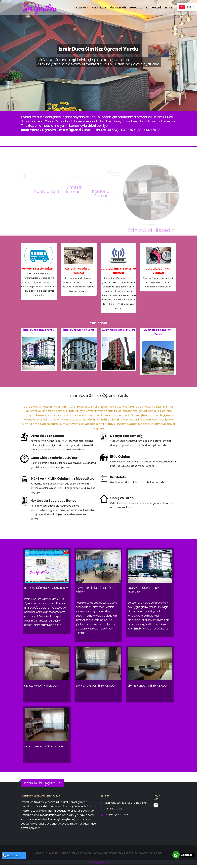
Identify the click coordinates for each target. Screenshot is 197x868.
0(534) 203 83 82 (121, 130)
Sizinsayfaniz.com (99, 863)
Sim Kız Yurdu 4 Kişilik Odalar (44, 746)
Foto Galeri (153, 8)
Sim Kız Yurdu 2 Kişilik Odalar (95, 686)
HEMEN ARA (11, 855)
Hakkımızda (99, 8)
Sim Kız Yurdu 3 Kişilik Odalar (147, 686)
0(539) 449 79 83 (147, 130)
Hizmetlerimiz (118, 8)
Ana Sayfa (82, 8)
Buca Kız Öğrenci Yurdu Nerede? (46, 588)
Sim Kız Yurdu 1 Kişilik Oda (41, 686)
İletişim (169, 8)
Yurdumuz (136, 8)
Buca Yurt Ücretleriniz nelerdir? (143, 590)
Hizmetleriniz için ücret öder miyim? (96, 590)
